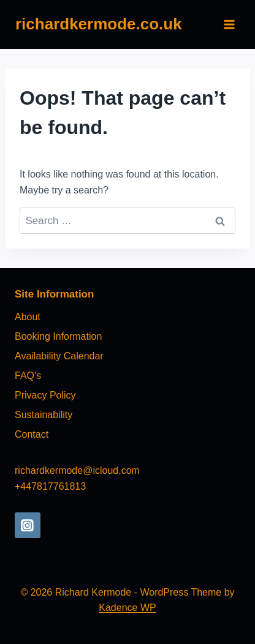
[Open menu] (229, 24)
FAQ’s (28, 376)
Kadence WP (127, 608)
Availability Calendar (59, 356)
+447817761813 (50, 486)
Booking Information (58, 336)
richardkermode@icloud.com (77, 470)
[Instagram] (28, 525)
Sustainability (44, 415)
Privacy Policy (45, 395)
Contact (32, 434)
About (28, 317)
